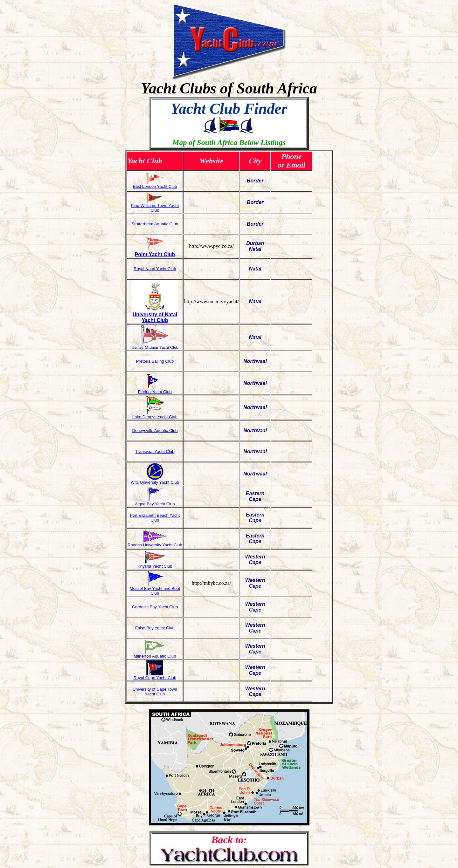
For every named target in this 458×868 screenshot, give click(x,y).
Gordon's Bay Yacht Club (155, 607)
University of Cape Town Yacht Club (155, 692)
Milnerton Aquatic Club (155, 656)
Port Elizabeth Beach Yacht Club (155, 518)
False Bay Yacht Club (155, 628)
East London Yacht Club (155, 186)
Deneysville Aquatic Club (155, 431)
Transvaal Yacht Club (155, 451)
